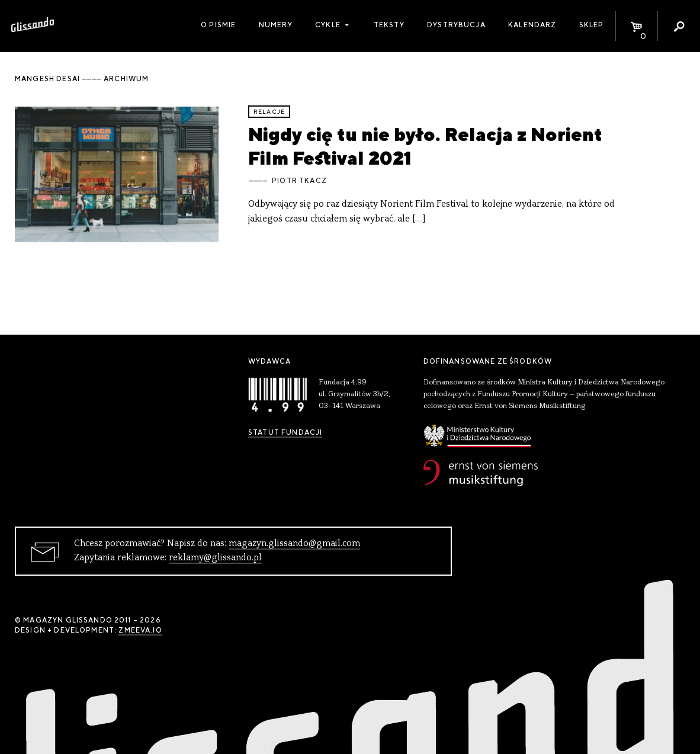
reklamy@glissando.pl (215, 558)
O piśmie (218, 25)
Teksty (389, 25)
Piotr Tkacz (299, 181)
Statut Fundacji (285, 432)
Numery (276, 25)
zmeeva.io (140, 630)
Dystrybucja (456, 25)
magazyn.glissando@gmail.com (294, 544)
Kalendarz (532, 25)
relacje (269, 112)
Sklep (592, 25)
